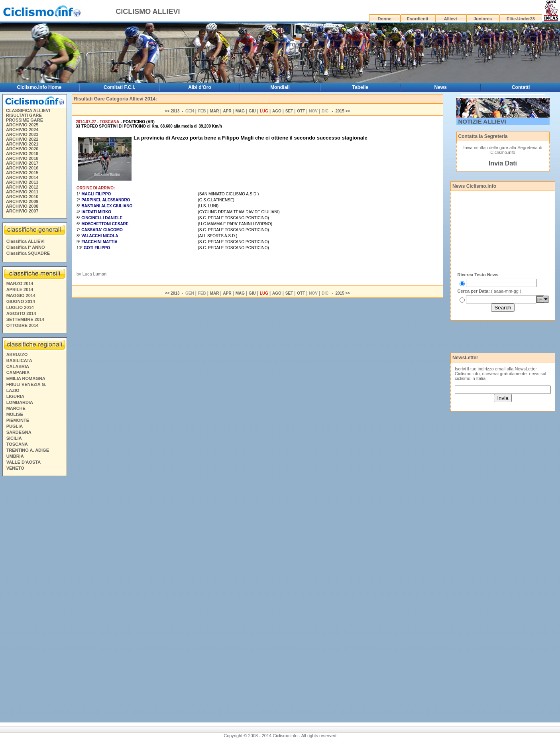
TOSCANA (17, 444)
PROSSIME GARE (25, 120)
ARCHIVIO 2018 (22, 158)
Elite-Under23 (521, 19)
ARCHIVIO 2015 (22, 173)
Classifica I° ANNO (26, 247)
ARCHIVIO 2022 (22, 139)
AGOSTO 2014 (21, 313)
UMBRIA (15, 456)
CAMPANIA (18, 372)
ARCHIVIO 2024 (22, 130)
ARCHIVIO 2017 (22, 163)
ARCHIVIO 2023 (22, 134)
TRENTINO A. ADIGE (28, 450)
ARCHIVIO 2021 (22, 144)
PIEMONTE (18, 420)
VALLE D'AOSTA (24, 462)
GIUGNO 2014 (21, 301)
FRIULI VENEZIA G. (26, 384)
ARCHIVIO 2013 (22, 182)
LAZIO (13, 390)
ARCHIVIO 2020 (22, 149)
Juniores (483, 19)
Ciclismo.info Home (39, 87)
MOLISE (15, 414)
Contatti (521, 87)
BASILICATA (19, 360)
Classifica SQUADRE (28, 253)
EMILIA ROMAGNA (26, 378)
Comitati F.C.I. (119, 87)
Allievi (450, 19)
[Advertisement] (34, 600)
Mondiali (280, 87)
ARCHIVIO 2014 (22, 177)
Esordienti (418, 19)
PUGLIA (15, 426)
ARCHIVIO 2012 (22, 187)
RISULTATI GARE (24, 115)
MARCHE (16, 408)
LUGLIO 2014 (20, 307)
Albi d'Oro (200, 87)
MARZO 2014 (20, 283)
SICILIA (14, 438)
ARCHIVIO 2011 (22, 192)
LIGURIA (15, 396)
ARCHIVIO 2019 (22, 154)
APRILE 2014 (20, 289)
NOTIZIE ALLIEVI (482, 121)
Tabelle (360, 87)
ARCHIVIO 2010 (22, 197)
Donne (385, 19)
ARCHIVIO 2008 (22, 206)
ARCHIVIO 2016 (22, 168)
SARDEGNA (19, 432)
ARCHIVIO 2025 (22, 125)
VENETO (15, 468)
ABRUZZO (17, 354)
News (441, 87)
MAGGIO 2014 (21, 295)
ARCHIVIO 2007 (22, 211)
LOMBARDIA (20, 402)
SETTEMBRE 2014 (25, 319)
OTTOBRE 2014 (23, 325)
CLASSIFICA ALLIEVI (28, 110)
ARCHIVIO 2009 (22, 201)
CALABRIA (18, 366)
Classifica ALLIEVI (26, 241)
